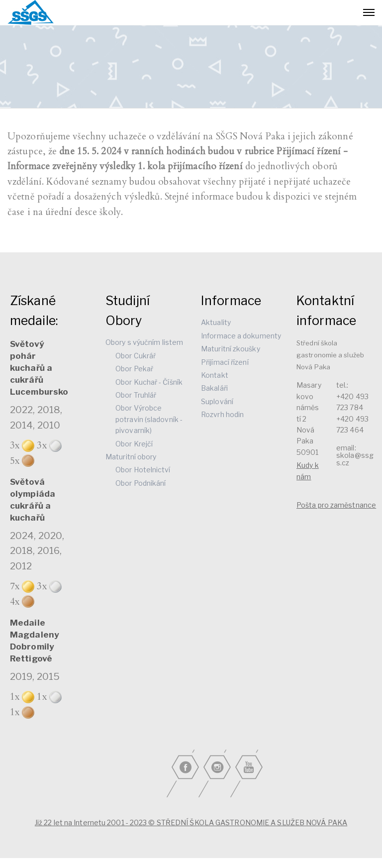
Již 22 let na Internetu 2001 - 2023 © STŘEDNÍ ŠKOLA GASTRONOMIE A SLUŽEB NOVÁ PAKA (191, 822)
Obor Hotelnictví (143, 470)
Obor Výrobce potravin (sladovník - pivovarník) (149, 419)
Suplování (217, 401)
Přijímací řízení (225, 362)
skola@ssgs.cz (355, 459)
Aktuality (216, 322)
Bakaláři (214, 388)
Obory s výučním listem (144, 342)
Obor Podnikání (141, 483)
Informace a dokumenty (241, 336)
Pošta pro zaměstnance (336, 505)
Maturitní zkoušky (231, 349)
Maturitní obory (131, 457)
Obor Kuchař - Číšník (149, 382)
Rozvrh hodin (222, 414)
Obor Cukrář (136, 356)
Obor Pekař (134, 369)
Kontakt (215, 375)
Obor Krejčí (134, 444)
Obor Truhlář (136, 395)
